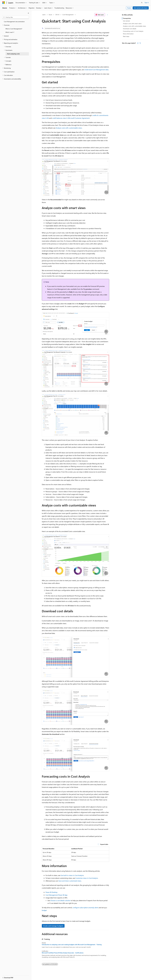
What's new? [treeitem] (9, 32)
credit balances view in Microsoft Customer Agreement (71, 118)
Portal (129, 8)
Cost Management (68, 15)
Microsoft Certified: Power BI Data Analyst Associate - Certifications (63, 953)
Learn (44, 15)
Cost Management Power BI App (56, 895)
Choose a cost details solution (60, 900)
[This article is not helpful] (140, 43)
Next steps (126, 36)
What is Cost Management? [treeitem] (14, 29)
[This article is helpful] (138, 43)
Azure (50, 15)
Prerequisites (127, 18)
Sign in (147, 3)
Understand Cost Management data (96, 70)
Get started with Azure (141, 8)
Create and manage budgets (53, 926)
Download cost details (130, 29)
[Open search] (142, 3)
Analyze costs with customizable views (69, 128)
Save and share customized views (70, 881)
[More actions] (107, 15)
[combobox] (16, 17)
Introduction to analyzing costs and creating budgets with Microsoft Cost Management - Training (72, 945)
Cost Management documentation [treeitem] (14, 22)
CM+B (57, 15)
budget (44, 910)
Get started (126, 21)
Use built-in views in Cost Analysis (72, 875)
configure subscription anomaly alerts (85, 908)
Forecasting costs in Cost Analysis (133, 31)
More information (128, 34)
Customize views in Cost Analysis (87, 878)
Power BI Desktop (51, 892)
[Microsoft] (4, 3)
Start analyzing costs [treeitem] (13, 54)
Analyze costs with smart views (132, 24)
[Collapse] (28, 13)
